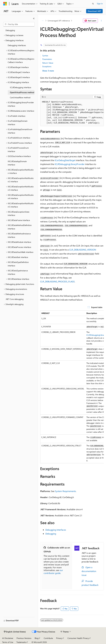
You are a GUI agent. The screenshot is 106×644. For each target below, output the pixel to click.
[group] (72, 113)
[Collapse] (34, 18)
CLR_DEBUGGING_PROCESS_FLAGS (57, 281)
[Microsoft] (5, 4)
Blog (37, 638)
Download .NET (94, 11)
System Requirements (65, 491)
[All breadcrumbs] (43, 21)
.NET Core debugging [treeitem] (14, 299)
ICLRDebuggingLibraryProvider (70, 164)
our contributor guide (53, 572)
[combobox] (19, 24)
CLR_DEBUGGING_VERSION (83, 250)
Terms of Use (8, 642)
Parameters (47, 59)
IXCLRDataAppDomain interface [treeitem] (17, 163)
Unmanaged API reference (59, 21)
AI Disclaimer (8, 638)
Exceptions (47, 66)
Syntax (45, 56)
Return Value (48, 63)
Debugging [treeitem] (10, 30)
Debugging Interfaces (56, 530)
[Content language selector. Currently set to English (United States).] (15, 632)
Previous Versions (24, 638)
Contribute (48, 638)
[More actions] (101, 21)
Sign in (100, 4)
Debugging (51, 534)
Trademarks (21, 642)
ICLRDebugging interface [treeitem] (20, 87)
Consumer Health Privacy (78, 638)
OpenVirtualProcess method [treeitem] (22, 92)
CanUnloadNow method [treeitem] (20, 97)
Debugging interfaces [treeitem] (17, 45)
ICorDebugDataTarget (65, 160)
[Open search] (93, 4)
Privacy (59, 638)
